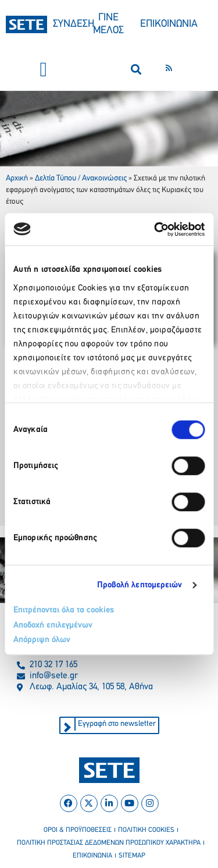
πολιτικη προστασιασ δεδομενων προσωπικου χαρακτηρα (109, 843)
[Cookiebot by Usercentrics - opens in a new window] (155, 229)
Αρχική (17, 178)
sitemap (132, 856)
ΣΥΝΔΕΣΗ (74, 24)
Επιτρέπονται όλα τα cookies (64, 610)
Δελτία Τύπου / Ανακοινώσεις (81, 178)
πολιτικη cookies (146, 830)
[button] (44, 70)
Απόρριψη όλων (42, 640)
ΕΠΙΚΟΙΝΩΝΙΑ (169, 24)
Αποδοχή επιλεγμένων (53, 626)
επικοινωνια (92, 856)
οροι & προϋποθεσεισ (78, 830)
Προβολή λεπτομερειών (140, 585)
